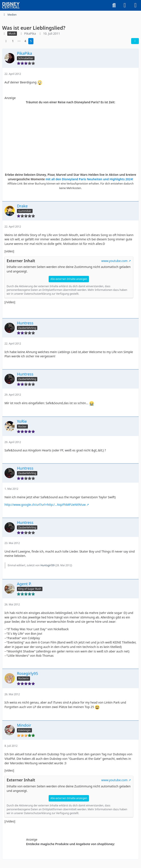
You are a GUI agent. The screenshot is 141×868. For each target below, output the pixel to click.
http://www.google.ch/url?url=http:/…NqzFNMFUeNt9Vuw (45, 505)
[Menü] (135, 5)
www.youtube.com (115, 261)
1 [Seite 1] (13, 41)
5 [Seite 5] (31, 41)
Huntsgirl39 (48, 565)
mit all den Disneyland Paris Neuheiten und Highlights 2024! (89, 179)
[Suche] (114, 5)
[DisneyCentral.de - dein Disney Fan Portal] (11, 5)
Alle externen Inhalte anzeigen (69, 279)
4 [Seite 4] (25, 41)
